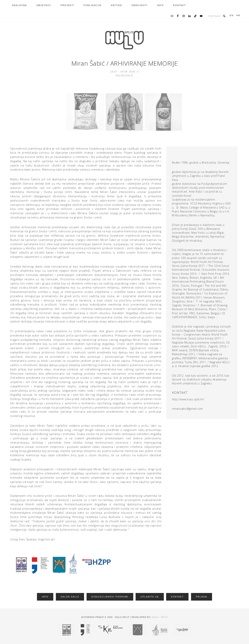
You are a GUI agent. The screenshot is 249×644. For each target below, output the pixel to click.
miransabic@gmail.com (188, 409)
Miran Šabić (88, 63)
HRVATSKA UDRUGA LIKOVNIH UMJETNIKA (124, 40)
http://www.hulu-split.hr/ (188, 399)
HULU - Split (160, 617)
